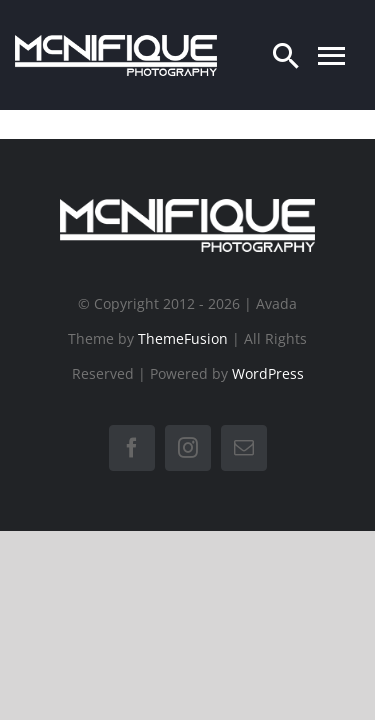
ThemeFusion (183, 338)
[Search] (286, 55)
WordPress (268, 373)
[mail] (244, 448)
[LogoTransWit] (116, 43)
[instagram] (188, 448)
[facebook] (132, 448)
